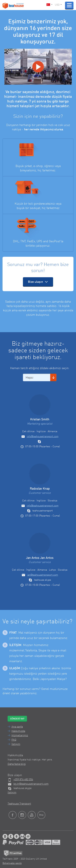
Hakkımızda (18, 731)
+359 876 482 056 (23, 780)
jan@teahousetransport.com (43, 575)
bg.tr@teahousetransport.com (31, 784)
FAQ (14, 740)
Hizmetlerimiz (20, 736)
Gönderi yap (17, 719)
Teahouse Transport (19, 804)
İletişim (16, 744)
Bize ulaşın (38, 282)
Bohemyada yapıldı (12, 863)
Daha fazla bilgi (17, 764)
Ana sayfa (17, 727)
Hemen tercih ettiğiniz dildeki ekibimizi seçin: (40, 368)
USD (58, 5)
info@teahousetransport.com (43, 437)
